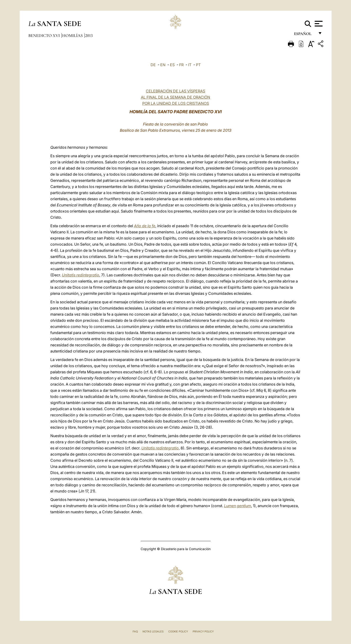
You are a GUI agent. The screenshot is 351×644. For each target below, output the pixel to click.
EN (163, 65)
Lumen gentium (238, 506)
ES (172, 65)
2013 (89, 35)
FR (181, 65)
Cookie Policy (178, 631)
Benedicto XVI (45, 35)
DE (153, 65)
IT (190, 65)
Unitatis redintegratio (81, 275)
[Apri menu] (318, 24)
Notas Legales (153, 631)
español (305, 35)
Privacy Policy (203, 631)
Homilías (73, 35)
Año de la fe (145, 226)
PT (198, 65)
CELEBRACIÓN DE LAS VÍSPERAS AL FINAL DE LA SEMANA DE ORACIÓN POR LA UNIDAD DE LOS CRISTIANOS (175, 97)
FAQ (135, 631)
